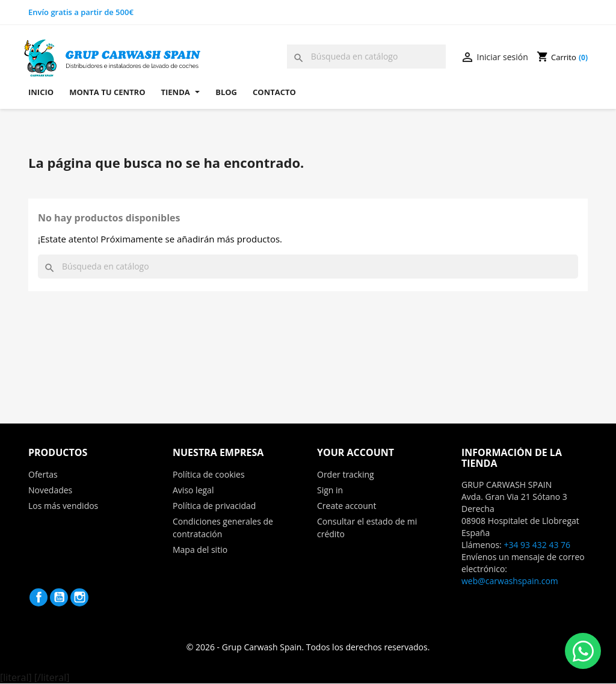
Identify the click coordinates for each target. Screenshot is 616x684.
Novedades (50, 490)
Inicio (41, 92)
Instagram (79, 597)
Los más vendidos (63, 506)
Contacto (274, 92)
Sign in (330, 490)
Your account (356, 452)
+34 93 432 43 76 (537, 545)
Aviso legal (193, 490)
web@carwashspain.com (510, 581)
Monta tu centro (107, 92)
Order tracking (346, 474)
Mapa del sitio (200, 550)
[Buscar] (366, 57)
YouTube (59, 597)
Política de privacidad (214, 506)
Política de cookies (209, 474)
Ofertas (43, 474)
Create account (346, 506)
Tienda (181, 92)
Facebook (38, 597)
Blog (226, 92)
